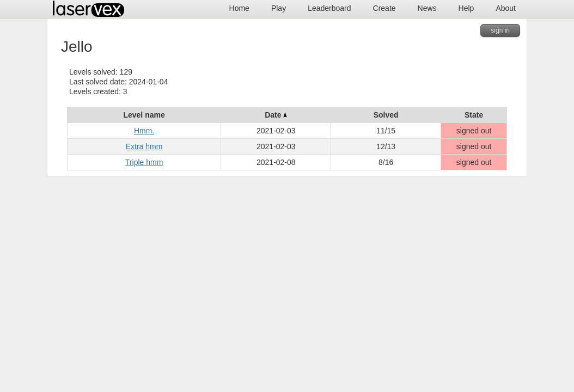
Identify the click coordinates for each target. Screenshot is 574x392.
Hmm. (144, 131)
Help (466, 8)
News (427, 8)
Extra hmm (144, 146)
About (506, 8)
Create (384, 8)
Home (239, 8)
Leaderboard (329, 8)
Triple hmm (144, 162)
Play (279, 8)
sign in (500, 30)
